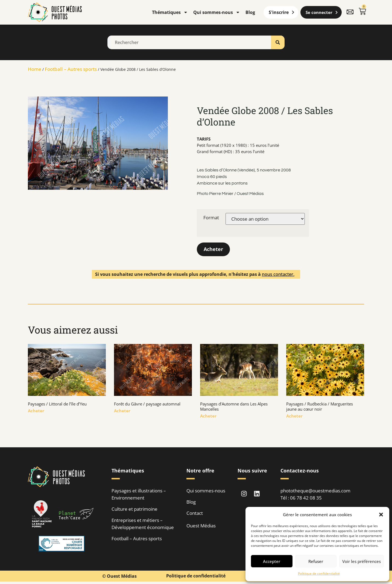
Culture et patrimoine (134, 509)
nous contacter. (278, 274)
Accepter (272, 561)
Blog (250, 12)
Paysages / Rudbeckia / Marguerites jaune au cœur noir (320, 407)
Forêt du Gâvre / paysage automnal (147, 404)
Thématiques (170, 12)
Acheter (213, 249)
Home (35, 69)
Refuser (316, 561)
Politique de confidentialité (319, 573)
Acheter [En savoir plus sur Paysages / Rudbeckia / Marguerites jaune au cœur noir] (294, 416)
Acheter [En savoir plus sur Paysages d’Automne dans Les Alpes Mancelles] (208, 416)
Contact (195, 513)
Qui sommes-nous (217, 12)
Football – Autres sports (71, 69)
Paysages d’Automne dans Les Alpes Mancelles (234, 407)
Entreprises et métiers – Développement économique (143, 524)
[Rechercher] (278, 42)
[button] (381, 515)
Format (211, 217)
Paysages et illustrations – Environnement (139, 494)
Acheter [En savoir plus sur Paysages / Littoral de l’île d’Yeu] (36, 411)
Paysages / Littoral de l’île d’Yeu (57, 404)
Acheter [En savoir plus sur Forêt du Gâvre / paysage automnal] (122, 411)
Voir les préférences (362, 561)
